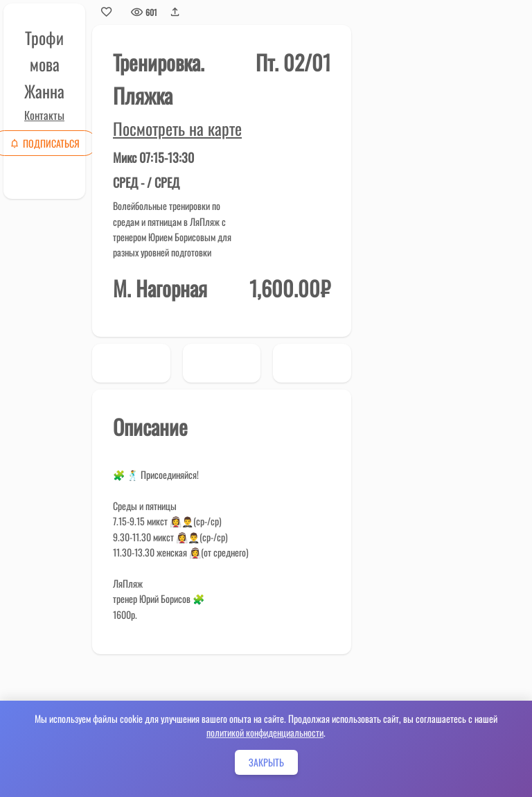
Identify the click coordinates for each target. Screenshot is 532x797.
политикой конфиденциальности (265, 732)
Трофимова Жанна (44, 64)
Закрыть (266, 762)
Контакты (44, 115)
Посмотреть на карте (177, 128)
